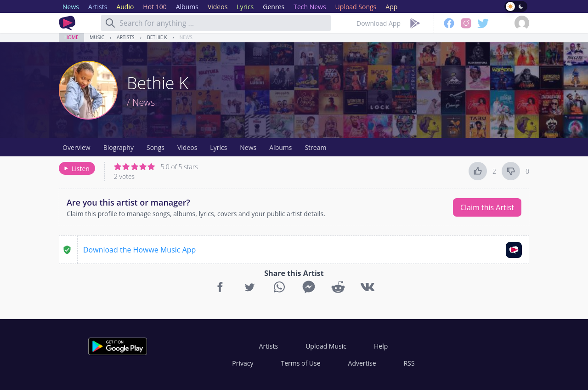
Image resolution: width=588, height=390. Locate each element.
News (186, 37)
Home (71, 37)
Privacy (243, 363)
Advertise (362, 363)
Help (381, 346)
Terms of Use (301, 363)
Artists (126, 37)
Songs (155, 147)
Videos (187, 147)
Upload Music (326, 346)
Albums (280, 147)
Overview (76, 147)
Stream (315, 147)
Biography (119, 147)
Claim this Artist (487, 207)
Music (97, 37)
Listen (76, 169)
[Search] (110, 23)
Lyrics (218, 147)
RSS (409, 363)
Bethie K (157, 37)
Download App (379, 23)
